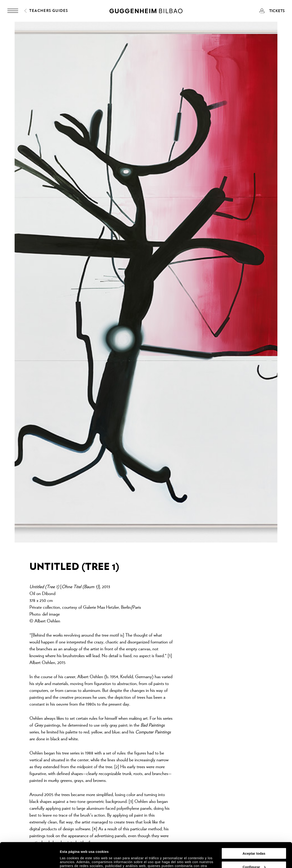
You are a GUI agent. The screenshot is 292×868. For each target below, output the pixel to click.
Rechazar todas (254, 857)
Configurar (254, 843)
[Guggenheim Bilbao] (146, 12)
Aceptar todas (254, 830)
